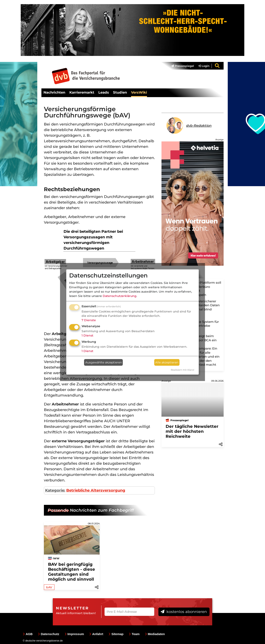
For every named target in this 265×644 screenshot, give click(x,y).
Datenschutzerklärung (120, 296)
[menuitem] (181, 66)
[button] (221, 444)
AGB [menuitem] (28, 634)
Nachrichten (54, 92)
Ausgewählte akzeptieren (104, 362)
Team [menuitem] (134, 634)
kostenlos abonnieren (184, 612)
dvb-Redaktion (199, 126)
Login (204, 66)
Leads (104, 92)
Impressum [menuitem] (74, 634)
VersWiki (139, 92)
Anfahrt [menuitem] (96, 634)
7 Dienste (89, 320)
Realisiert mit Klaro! (182, 370)
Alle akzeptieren (167, 362)
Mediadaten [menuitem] (155, 634)
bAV (49, 587)
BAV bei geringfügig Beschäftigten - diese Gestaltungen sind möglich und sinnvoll (72, 572)
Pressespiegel (183, 66)
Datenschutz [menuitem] (49, 634)
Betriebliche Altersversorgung (96, 490)
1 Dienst (87, 335)
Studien (120, 92)
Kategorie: (55, 490)
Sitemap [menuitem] (116, 634)
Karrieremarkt (82, 92)
